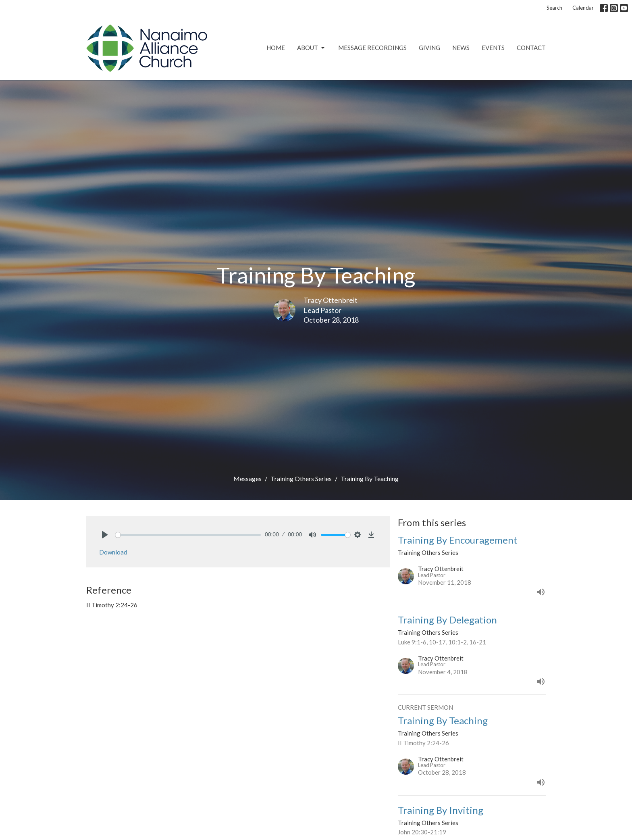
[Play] (105, 535)
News (461, 48)
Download (113, 552)
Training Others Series (301, 478)
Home (276, 48)
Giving (429, 48)
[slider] (188, 535)
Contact (531, 48)
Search (554, 8)
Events (493, 48)
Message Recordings (372, 48)
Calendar (583, 8)
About (312, 48)
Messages (247, 478)
